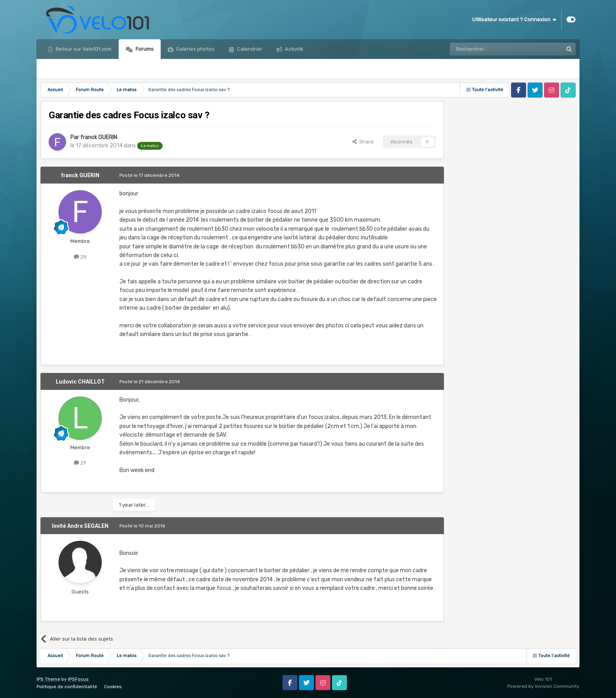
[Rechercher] (489, 49)
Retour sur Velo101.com (83, 49)
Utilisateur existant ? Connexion (514, 20)
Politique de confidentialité (67, 687)
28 (80, 257)
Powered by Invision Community (543, 686)
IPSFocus (78, 679)
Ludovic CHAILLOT (80, 382)
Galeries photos (195, 49)
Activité (293, 49)
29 (80, 463)
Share (363, 142)
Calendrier (249, 49)
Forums (144, 49)
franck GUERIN (99, 137)
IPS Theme (48, 679)
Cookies (113, 687)
